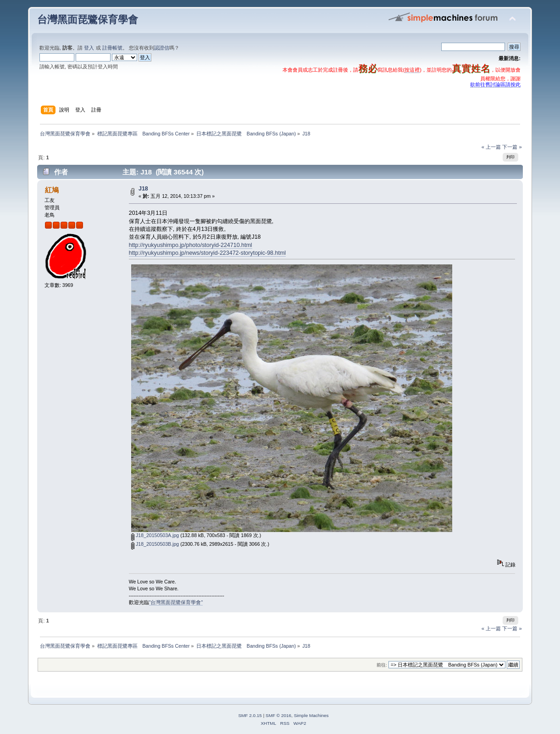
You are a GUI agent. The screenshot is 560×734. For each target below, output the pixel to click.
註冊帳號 (112, 48)
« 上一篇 (491, 147)
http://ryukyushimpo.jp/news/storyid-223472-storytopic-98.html (207, 253)
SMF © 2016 (278, 715)
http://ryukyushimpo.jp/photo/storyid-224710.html (191, 245)
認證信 (162, 48)
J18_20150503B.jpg (155, 544)
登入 (89, 48)
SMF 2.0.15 (250, 715)
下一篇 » (512, 147)
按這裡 (412, 70)
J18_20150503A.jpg (155, 535)
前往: (382, 665)
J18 (143, 189)
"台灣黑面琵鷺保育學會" (176, 602)
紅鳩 (52, 190)
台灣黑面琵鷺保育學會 (88, 20)
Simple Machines (311, 715)
